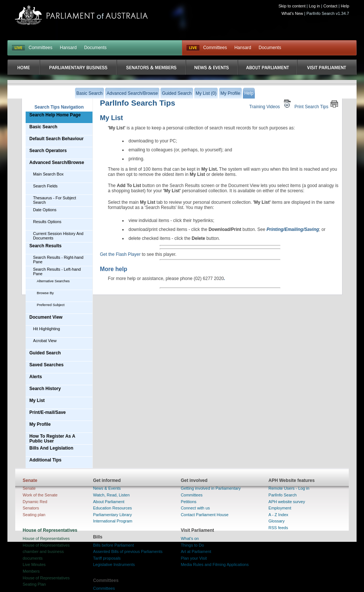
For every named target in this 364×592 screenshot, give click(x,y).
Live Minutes (34, 564)
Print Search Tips (316, 104)
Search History (45, 389)
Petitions (189, 502)
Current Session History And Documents (58, 236)
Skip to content (292, 6)
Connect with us (195, 508)
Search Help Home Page (55, 115)
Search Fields (45, 186)
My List (37, 400)
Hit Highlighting (47, 329)
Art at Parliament (196, 551)
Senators (31, 508)
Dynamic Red (35, 502)
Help (345, 6)
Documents (95, 48)
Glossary (277, 521)
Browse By (45, 293)
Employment (280, 508)
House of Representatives (46, 538)
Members (31, 571)
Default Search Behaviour (56, 139)
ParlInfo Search (283, 495)
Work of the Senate (40, 495)
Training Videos (271, 104)
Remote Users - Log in (289, 488)
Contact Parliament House (205, 515)
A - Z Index (278, 515)
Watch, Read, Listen (111, 495)
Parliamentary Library (112, 515)
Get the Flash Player (120, 254)
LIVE (18, 48)
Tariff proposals (107, 558)
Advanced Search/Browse (57, 163)
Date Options (45, 210)
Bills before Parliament (113, 545)
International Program (113, 521)
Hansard (68, 48)
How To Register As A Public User (52, 439)
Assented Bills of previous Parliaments (128, 551)
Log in (315, 6)
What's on (190, 538)
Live (193, 48)
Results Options (47, 222)
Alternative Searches (53, 281)
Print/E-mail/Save (48, 412)
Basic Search (43, 127)
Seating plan (34, 515)
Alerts (36, 377)
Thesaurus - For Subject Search (55, 200)
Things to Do (192, 545)
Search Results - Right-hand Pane (58, 260)
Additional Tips (45, 460)
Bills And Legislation (51, 448)
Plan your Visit (194, 558)
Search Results (45, 246)
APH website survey (287, 502)
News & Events (107, 488)
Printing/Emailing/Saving (293, 229)
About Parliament (108, 502)
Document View (46, 317)
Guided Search (45, 353)
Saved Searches (46, 365)
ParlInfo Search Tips (138, 103)
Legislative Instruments (114, 564)
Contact (330, 6)
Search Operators (48, 151)
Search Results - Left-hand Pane (57, 271)
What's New (292, 13)
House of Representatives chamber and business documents (46, 552)
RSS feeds (278, 528)
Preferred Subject (51, 305)
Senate (29, 488)
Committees (40, 48)
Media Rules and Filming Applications (215, 564)
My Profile (40, 424)
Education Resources (112, 508)
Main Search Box (48, 174)
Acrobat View (45, 341)
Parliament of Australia (81, 15)
